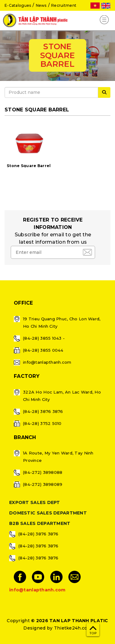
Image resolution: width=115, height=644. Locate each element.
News (41, 5)
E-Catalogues (18, 5)
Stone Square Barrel (29, 166)
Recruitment (64, 5)
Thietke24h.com (73, 628)
